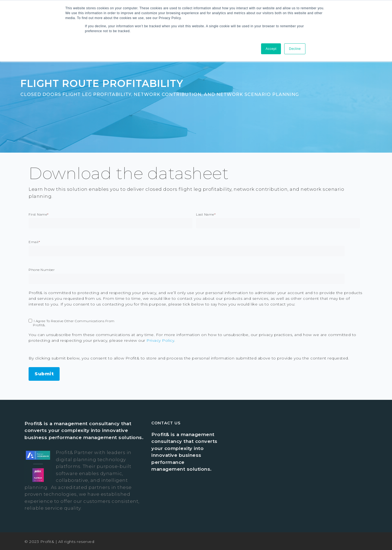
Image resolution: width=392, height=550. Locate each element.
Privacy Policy (160, 340)
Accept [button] (271, 49)
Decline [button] (295, 49)
